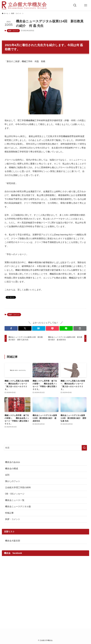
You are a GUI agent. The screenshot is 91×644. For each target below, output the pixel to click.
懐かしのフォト (13, 481)
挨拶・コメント (13, 31)
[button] (11, 328)
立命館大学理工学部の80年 (18, 488)
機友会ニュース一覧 (15, 500)
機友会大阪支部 (13, 541)
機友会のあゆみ (13, 462)
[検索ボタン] (75, 5)
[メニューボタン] (86, 5)
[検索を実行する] (84, 448)
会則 (7, 475)
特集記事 (9, 513)
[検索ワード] (46, 448)
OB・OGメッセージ (15, 494)
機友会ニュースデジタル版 (18, 506)
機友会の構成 (12, 469)
